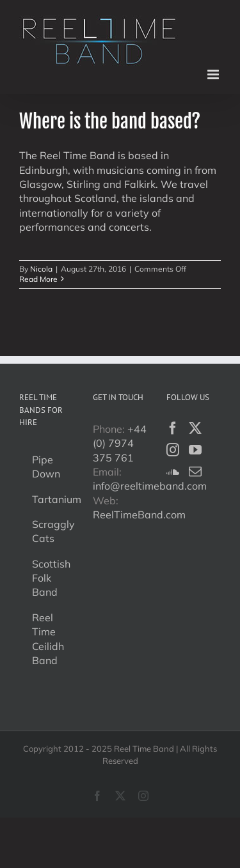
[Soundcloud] (173, 472)
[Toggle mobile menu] (214, 74)
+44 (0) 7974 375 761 (120, 443)
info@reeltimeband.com (150, 486)
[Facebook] (173, 428)
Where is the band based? (110, 121)
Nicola (41, 269)
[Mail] (195, 472)
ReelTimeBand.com (139, 515)
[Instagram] (173, 450)
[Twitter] (195, 428)
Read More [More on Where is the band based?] (38, 279)
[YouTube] (195, 450)
